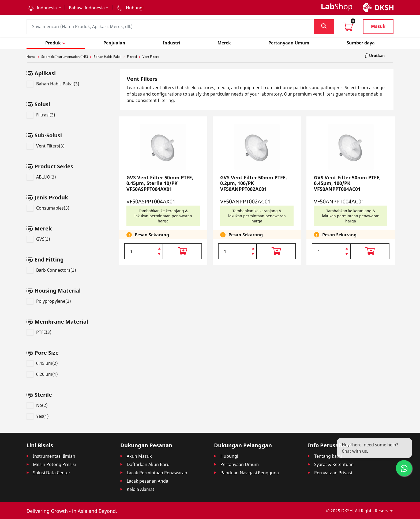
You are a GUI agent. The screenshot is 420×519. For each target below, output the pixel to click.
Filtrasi (132, 57)
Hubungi (229, 456)
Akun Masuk (139, 456)
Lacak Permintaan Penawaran (157, 473)
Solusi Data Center (52, 473)
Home (31, 57)
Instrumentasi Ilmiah (54, 456)
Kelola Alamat (140, 489)
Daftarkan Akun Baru (148, 464)
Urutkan (376, 56)
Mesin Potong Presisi (54, 464)
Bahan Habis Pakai (107, 57)
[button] (45, 8)
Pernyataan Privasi (333, 473)
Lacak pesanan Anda (147, 481)
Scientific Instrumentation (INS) (65, 57)
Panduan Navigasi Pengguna (250, 473)
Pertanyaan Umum (240, 464)
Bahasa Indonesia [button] (87, 8)
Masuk (378, 26)
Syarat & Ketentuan (334, 464)
